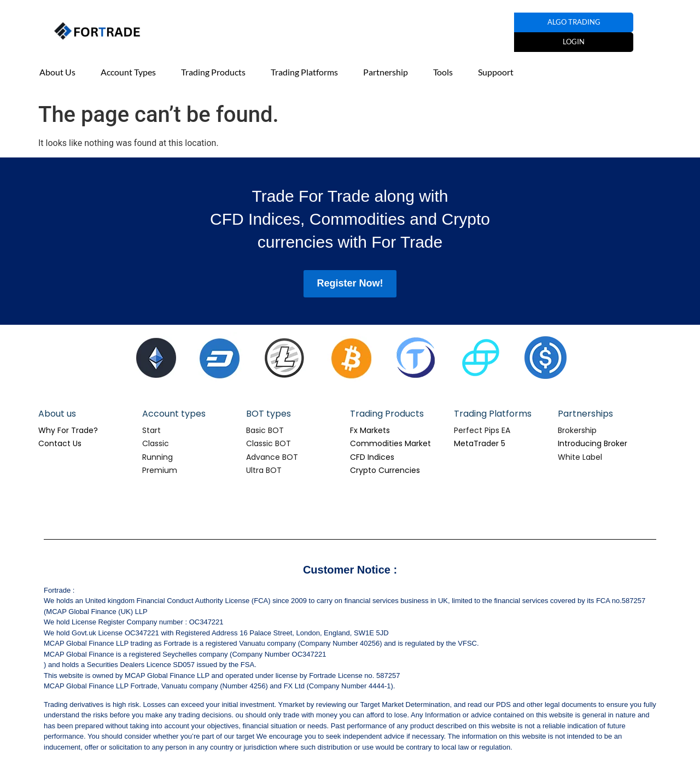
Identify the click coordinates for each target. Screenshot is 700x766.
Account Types (128, 72)
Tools (443, 72)
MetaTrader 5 (480, 443)
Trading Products (213, 72)
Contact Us (60, 443)
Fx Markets (370, 430)
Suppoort (496, 72)
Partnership (386, 72)
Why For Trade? (68, 430)
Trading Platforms (304, 72)
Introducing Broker (593, 443)
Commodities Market (390, 443)
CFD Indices (372, 457)
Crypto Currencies (385, 470)
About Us (57, 72)
